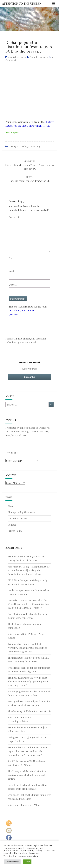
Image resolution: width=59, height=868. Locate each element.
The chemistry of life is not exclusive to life (29, 711)
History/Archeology (19, 146)
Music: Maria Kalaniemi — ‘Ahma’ (24, 805)
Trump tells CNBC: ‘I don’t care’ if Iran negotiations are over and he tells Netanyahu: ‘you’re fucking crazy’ (28, 751)
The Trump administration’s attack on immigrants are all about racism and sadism (27, 775)
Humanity (35, 146)
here (46, 431)
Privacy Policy (15, 531)
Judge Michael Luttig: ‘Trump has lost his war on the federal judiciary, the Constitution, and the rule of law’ (29, 570)
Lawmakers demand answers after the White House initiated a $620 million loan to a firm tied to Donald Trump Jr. (29, 604)
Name (12, 258)
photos (27, 339)
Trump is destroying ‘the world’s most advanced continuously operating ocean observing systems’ (28, 681)
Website (13, 285)
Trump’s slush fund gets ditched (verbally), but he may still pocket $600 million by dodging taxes (28, 648)
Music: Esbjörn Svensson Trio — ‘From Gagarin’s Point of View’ (29, 165)
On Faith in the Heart (19, 519)
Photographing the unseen (22, 512)
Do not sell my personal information (21, 856)
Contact (12, 525)
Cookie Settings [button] (12, 862)
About (11, 506)
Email (12, 271)
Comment (15, 217)
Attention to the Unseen (22, 3)
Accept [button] (27, 862)
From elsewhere (39, 57)
